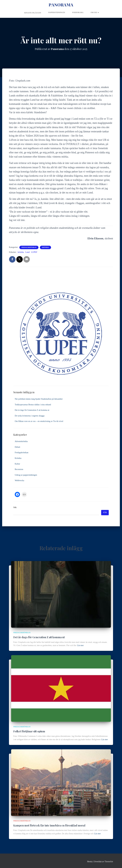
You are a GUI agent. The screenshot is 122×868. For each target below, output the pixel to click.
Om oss (95, 12)
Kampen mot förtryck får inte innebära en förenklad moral (49, 825)
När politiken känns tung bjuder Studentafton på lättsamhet (39, 399)
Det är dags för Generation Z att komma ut (32, 410)
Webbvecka (19, 480)
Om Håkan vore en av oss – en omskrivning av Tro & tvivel (39, 421)
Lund (27, 252)
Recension (19, 469)
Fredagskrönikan (29, 247)
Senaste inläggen (32, 13)
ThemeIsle (109, 862)
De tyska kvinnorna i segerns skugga (30, 416)
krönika (21, 252)
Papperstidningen (57, 12)
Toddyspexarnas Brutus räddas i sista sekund (33, 405)
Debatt (17, 447)
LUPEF (34, 252)
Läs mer (80, 645)
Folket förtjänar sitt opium (29, 731)
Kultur (17, 464)
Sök (15, 507)
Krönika (45, 247)
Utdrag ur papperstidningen (26, 475)
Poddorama (78, 12)
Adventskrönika (21, 441)
